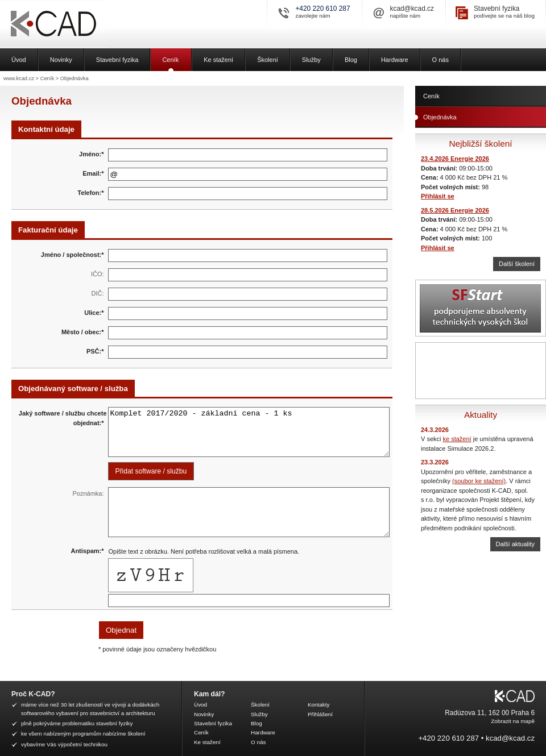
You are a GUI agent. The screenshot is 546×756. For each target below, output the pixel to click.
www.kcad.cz (19, 78)
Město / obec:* (83, 332)
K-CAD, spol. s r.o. (94, 24)
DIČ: (98, 293)
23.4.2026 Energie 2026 (455, 159)
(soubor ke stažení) (479, 481)
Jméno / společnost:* (73, 255)
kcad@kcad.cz (412, 9)
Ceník (47, 78)
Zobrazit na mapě (513, 721)
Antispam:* (87, 551)
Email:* (93, 173)
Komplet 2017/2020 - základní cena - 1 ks (249, 432)
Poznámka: (88, 493)
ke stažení (457, 439)
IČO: (98, 274)
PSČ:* (95, 351)
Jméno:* (91, 154)
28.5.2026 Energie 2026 (455, 210)
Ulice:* (94, 313)
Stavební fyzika (497, 9)
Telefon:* (90, 193)
